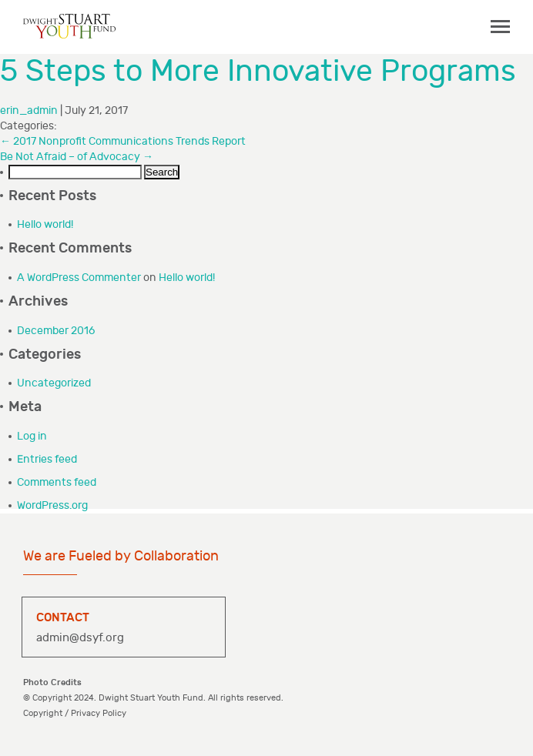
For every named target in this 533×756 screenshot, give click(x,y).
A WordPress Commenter (79, 278)
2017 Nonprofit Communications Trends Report (123, 141)
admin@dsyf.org (80, 638)
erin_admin (29, 110)
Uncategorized (54, 383)
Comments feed (57, 482)
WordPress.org (52, 505)
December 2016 (56, 331)
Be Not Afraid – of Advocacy (77, 157)
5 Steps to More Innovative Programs (258, 72)
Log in (32, 436)
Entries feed (47, 459)
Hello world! (45, 224)
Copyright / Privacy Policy (75, 713)
